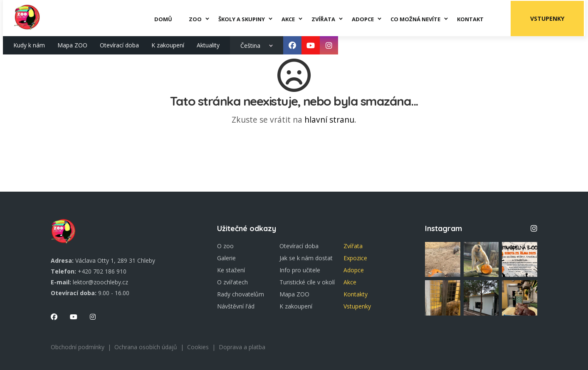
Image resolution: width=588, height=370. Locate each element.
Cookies (198, 347)
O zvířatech (232, 282)
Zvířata (353, 246)
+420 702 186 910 (102, 271)
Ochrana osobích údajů (146, 347)
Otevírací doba (119, 44)
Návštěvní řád (236, 306)
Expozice (355, 258)
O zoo (225, 246)
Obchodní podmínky (78, 347)
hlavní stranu (329, 120)
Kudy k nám (29, 44)
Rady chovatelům (241, 294)
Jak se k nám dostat (306, 258)
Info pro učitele (300, 270)
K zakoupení (168, 44)
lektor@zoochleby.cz (100, 282)
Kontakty (356, 294)
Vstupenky (548, 18)
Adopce (354, 270)
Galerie (226, 258)
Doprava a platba (242, 347)
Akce (350, 282)
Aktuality (208, 44)
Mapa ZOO (72, 44)
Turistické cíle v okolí (307, 282)
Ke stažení (231, 270)
